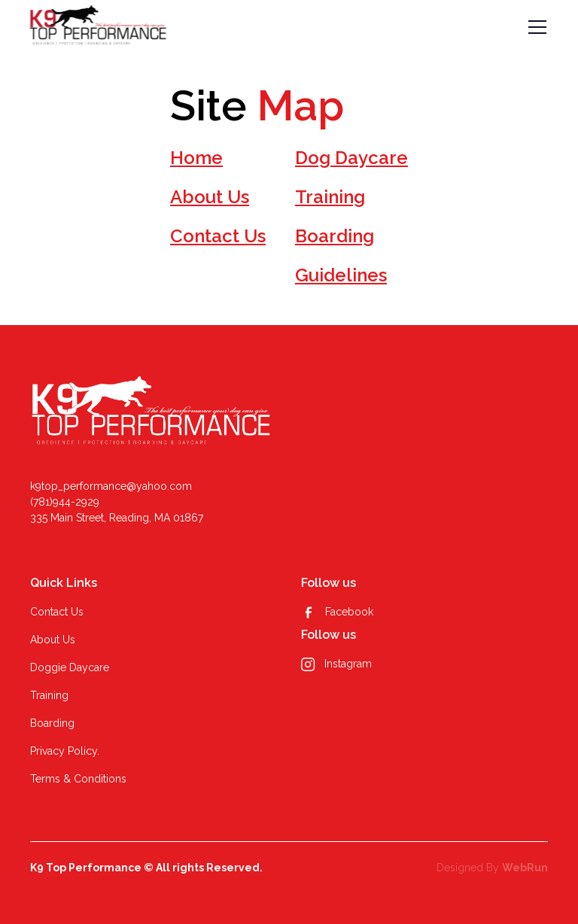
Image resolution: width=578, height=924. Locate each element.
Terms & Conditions (78, 779)
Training (330, 197)
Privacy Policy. (65, 751)
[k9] (151, 414)
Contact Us (218, 236)
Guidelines (341, 275)
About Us (210, 197)
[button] (534, 27)
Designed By (492, 868)
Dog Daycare (351, 158)
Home (196, 158)
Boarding (335, 236)
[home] (98, 27)
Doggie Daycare (70, 667)
